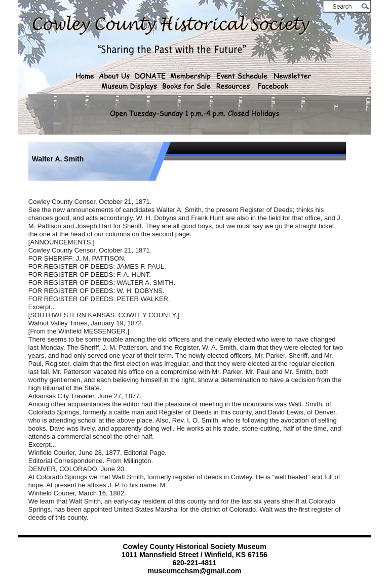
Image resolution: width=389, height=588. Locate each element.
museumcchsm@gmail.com (195, 571)
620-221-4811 (194, 563)
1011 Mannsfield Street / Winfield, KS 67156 (194, 555)
